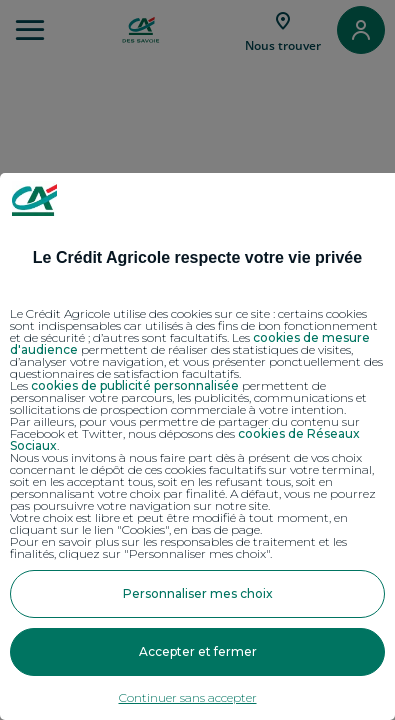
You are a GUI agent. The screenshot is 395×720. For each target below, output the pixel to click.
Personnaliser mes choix (198, 593)
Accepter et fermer (198, 651)
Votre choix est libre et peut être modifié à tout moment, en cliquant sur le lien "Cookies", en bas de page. (179, 524)
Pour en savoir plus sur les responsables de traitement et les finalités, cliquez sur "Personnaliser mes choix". (178, 548)
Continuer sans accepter (188, 697)
